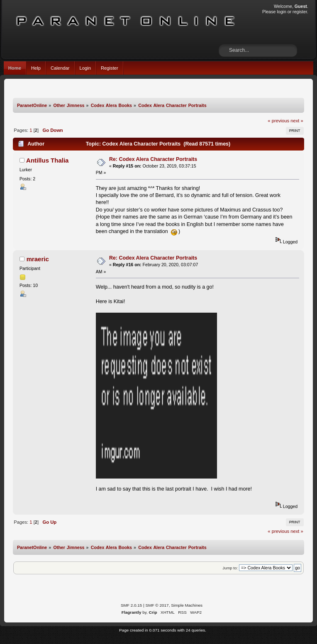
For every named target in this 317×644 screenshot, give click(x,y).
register (300, 12)
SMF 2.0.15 (132, 605)
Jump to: (230, 568)
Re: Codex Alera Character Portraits (153, 159)
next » (297, 121)
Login (85, 68)
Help (36, 68)
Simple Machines (187, 605)
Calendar (60, 68)
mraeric (38, 259)
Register (110, 68)
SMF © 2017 (157, 605)
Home (15, 68)
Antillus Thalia (47, 160)
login (281, 12)
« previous (278, 121)
